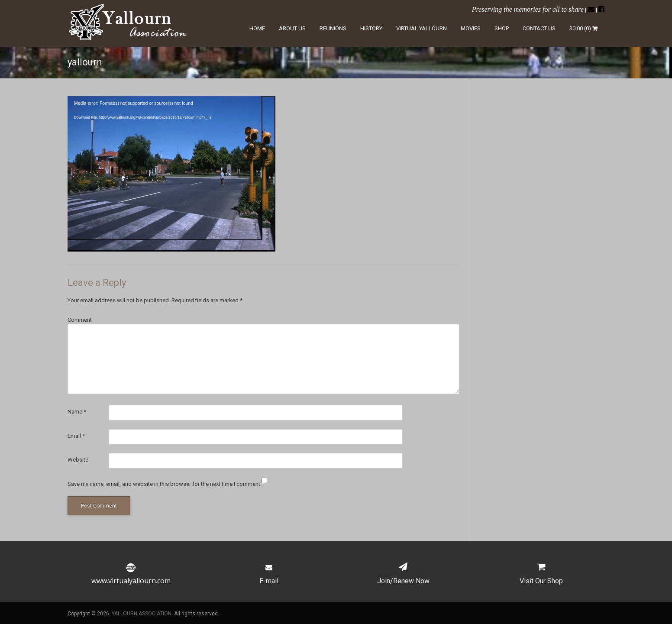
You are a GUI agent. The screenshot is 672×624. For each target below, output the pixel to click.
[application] (171, 174)
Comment (80, 320)
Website (78, 460)
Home (257, 28)
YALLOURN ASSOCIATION (142, 614)
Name (77, 412)
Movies (471, 28)
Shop (502, 28)
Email (76, 436)
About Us (292, 28)
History (371, 28)
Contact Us (539, 28)
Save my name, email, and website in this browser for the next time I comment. (165, 484)
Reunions (333, 28)
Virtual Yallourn (422, 28)
